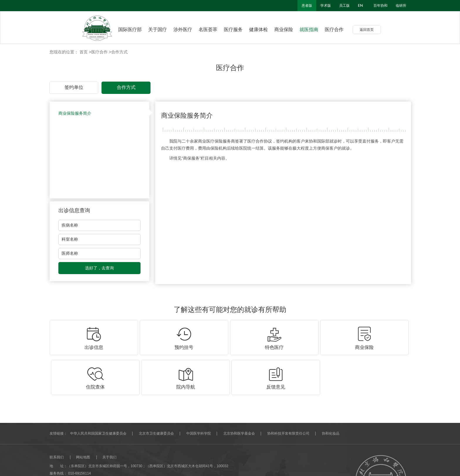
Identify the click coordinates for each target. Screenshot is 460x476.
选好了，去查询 (99, 268)
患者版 (307, 6)
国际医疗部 (130, 29)
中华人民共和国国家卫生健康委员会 (98, 394)
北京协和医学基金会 (239, 394)
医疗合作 (339, 29)
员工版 (344, 6)
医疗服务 (238, 29)
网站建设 (57, 463)
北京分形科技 (78, 463)
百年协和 (380, 6)
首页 (84, 52)
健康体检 (263, 29)
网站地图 (83, 417)
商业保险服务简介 (75, 113)
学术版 (326, 6)
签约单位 (74, 87)
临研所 (401, 6)
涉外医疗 (187, 29)
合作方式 (119, 52)
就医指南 (313, 29)
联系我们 (57, 417)
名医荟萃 (212, 29)
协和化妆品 (331, 394)
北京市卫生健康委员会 (156, 394)
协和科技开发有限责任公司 (288, 394)
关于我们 (109, 417)
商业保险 (288, 29)
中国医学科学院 (199, 394)
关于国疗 (162, 29)
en (360, 6)
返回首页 (371, 30)
